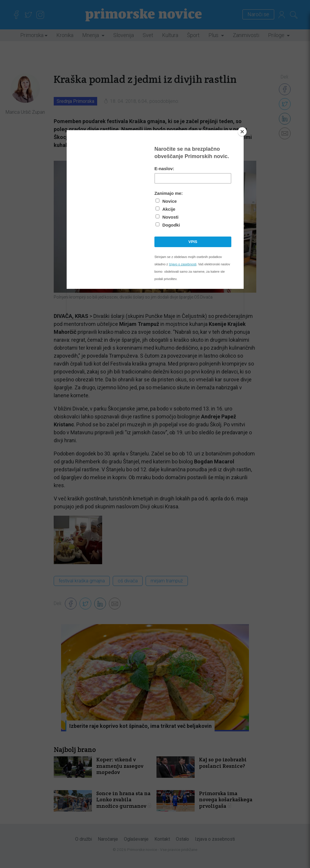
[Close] (242, 132)
